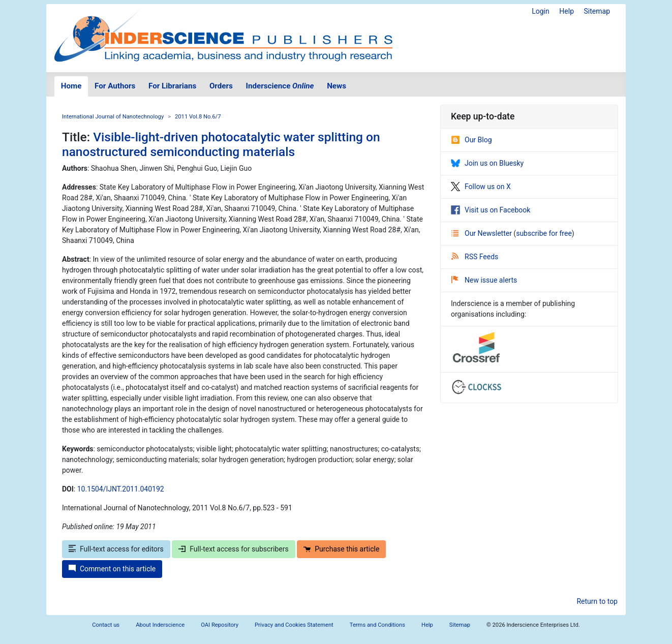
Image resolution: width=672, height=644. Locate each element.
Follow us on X (481, 187)
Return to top (597, 601)
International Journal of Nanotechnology (113, 117)
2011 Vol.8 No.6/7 (198, 117)
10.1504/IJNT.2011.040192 (121, 489)
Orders (221, 86)
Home (71, 86)
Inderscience (280, 86)
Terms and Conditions (377, 625)
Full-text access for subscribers (233, 549)
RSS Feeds (475, 257)
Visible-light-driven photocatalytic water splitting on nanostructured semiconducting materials (221, 144)
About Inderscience (160, 625)
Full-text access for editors (116, 549)
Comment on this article (112, 569)
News (337, 86)
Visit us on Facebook (491, 210)
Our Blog (471, 140)
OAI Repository (220, 625)
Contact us (106, 625)
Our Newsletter (482, 233)
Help (567, 11)
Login (541, 11)
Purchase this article (341, 549)
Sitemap (597, 11)
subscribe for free (544, 233)
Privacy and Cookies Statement (294, 625)
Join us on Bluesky (487, 163)
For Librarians (172, 86)
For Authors (115, 86)
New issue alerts (484, 280)
